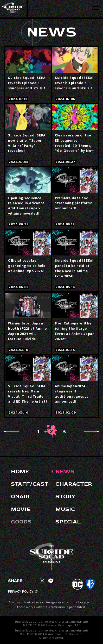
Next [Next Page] (92, 432)
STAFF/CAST (30, 484)
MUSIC (65, 509)
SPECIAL (68, 522)
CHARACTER (74, 484)
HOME (20, 471)
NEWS (65, 471)
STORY (65, 496)
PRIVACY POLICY (23, 591)
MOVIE (21, 509)
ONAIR (20, 496)
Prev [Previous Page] (11, 432)
